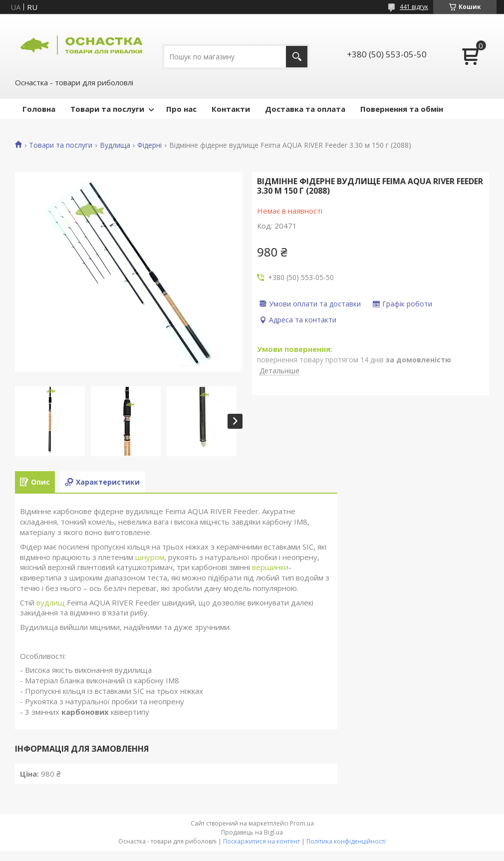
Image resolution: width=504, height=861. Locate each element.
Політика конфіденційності (346, 841)
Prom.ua (302, 823)
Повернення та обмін (402, 109)
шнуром (150, 557)
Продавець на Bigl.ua (252, 832)
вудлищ (51, 602)
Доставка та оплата (305, 109)
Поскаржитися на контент (261, 841)
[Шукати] (297, 57)
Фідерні (149, 145)
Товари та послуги (107, 109)
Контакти (231, 109)
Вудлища (115, 145)
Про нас (181, 109)
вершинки (270, 567)
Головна (39, 109)
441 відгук (414, 7)
